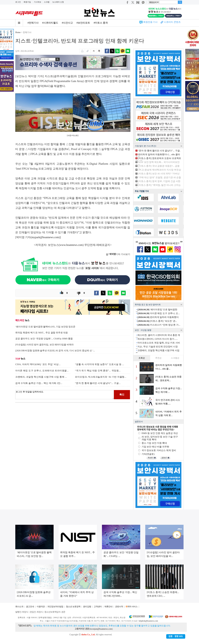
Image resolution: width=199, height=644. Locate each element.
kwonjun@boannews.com (101, 629)
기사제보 (38, 2)
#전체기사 (33, 23)
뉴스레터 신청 (58, 2)
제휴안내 (108, 607)
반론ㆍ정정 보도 (176, 636)
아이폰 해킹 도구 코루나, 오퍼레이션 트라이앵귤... (42, 371)
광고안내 (30, 607)
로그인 (18, 2)
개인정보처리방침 (55, 607)
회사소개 (19, 607)
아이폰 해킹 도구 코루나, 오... (159, 313)
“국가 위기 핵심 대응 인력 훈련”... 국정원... (98, 371)
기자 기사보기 (118, 254)
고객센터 (98, 607)
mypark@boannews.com (45, 237)
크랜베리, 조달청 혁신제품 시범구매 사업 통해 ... (41, 377)
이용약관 (41, 607)
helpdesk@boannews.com (148, 621)
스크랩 (47, 2)
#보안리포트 (83, 23)
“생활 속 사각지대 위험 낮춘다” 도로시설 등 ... (99, 364)
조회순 (142, 358)
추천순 (158, 358)
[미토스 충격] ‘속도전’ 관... (157, 321)
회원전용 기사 (150, 22)
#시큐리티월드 (50, 23)
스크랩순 (175, 358)
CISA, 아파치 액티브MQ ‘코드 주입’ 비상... (38, 364)
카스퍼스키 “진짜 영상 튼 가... (159, 325)
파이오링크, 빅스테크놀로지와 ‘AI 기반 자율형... (101, 377)
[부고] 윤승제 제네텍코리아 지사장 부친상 (160, 170)
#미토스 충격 (101, 23)
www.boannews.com (71, 245)
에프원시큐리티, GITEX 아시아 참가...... (158, 339)
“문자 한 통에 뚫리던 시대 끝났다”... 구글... (98, 383)
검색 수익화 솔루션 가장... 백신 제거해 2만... (39, 383)
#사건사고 (67, 23)
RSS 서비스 (132, 607)
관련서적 (119, 607)
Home (18, 32)
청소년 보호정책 (73, 607)
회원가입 (27, 2)
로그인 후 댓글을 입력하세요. (65, 395)
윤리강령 (87, 607)
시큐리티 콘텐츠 (172, 22)
